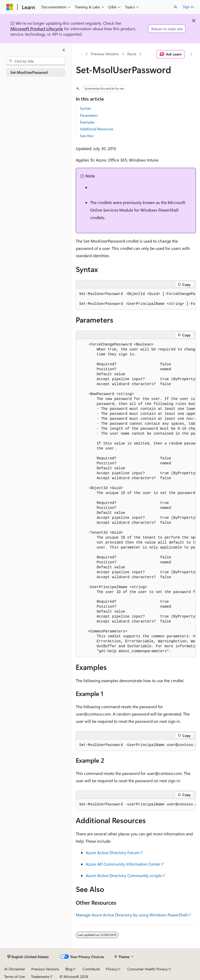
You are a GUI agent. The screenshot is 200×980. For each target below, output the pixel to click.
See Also (87, 136)
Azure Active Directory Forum (113, 852)
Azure (132, 54)
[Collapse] (64, 50)
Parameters (89, 115)
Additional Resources (97, 129)
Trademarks (40, 976)
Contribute (91, 969)
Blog (69, 969)
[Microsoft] (10, 7)
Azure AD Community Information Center (123, 864)
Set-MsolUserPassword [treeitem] (29, 72)
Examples (87, 122)
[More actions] (191, 54)
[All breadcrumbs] (80, 54)
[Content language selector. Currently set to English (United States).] (28, 957)
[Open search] (176, 7)
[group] (136, 299)
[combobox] (36, 61)
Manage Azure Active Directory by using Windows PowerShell (132, 915)
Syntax (85, 108)
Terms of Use (14, 976)
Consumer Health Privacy (148, 969)
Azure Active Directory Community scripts (124, 875)
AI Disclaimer (15, 969)
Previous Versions (105, 54)
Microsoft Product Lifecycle (37, 29)
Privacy (112, 969)
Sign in (188, 7)
